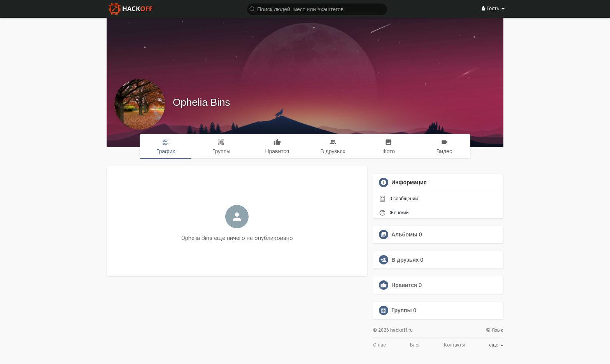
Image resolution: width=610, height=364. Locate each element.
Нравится (404, 285)
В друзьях (405, 260)
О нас (379, 345)
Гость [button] (493, 8)
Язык (494, 330)
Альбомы (404, 234)
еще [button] (496, 345)
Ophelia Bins (201, 102)
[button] (317, 9)
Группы (401, 310)
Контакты (454, 345)
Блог (415, 345)
